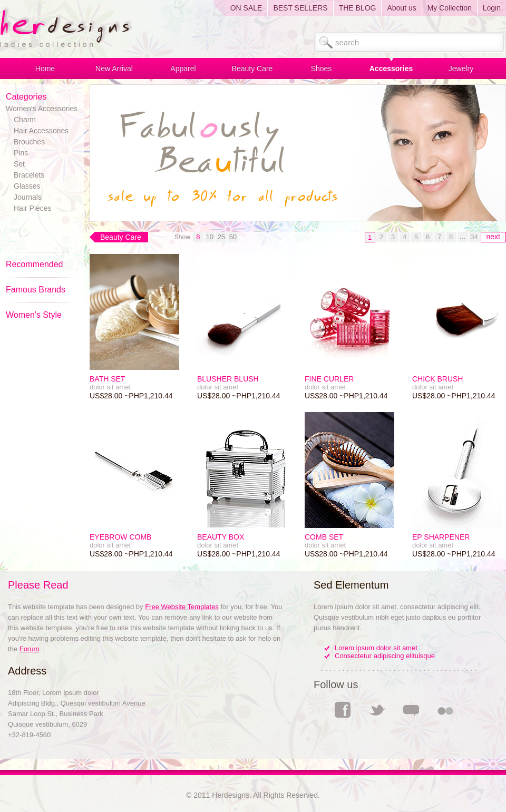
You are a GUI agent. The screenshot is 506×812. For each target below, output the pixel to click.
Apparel (183, 69)
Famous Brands (36, 290)
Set (19, 164)
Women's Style (34, 315)
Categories (26, 97)
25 (221, 237)
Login (492, 8)
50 (233, 237)
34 (474, 237)
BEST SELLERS (300, 8)
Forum (30, 649)
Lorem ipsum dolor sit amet (376, 648)
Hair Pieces (33, 208)
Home (45, 69)
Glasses (27, 186)
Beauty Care (252, 69)
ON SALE (246, 8)
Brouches (29, 142)
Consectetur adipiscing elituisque (385, 656)
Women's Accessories (42, 109)
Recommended (35, 264)
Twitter (377, 710)
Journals (28, 197)
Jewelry (461, 69)
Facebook (343, 710)
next (493, 237)
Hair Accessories (41, 131)
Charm (25, 120)
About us (401, 8)
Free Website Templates (182, 607)
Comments (411, 710)
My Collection (450, 8)
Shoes (322, 69)
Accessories (391, 69)
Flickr (445, 710)
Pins (21, 153)
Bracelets (29, 175)
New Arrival (114, 69)
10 (210, 237)
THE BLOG (358, 8)
